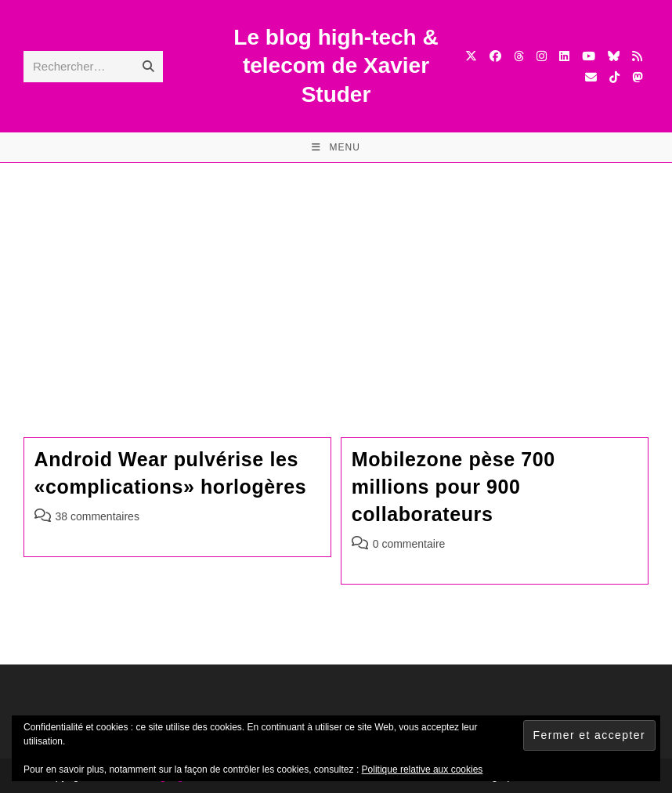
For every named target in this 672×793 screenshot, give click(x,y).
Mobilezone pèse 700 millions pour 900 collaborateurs (453, 487)
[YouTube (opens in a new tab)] (589, 56)
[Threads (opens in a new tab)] (519, 56)
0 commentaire (409, 544)
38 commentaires (98, 516)
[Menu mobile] (336, 147)
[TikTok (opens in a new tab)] (614, 77)
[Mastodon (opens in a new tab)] (637, 77)
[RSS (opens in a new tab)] (637, 56)
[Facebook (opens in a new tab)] (495, 56)
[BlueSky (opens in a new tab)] (614, 56)
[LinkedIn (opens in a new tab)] (564, 56)
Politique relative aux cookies (423, 769)
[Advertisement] (336, 281)
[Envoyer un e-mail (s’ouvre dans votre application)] (591, 77)
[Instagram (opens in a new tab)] (542, 56)
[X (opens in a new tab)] (471, 56)
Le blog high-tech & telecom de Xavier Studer (336, 66)
